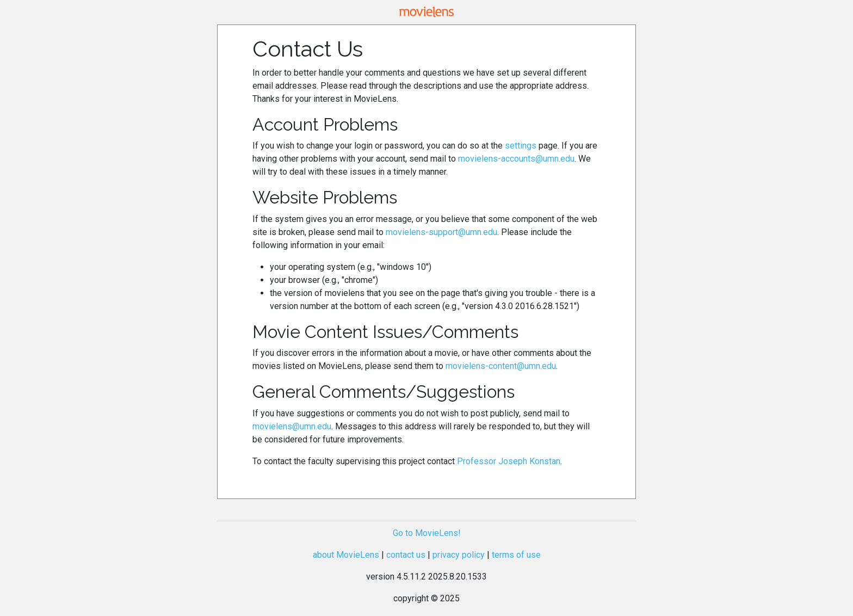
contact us (406, 555)
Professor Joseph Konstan (509, 461)
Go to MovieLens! (427, 533)
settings (521, 146)
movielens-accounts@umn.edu (516, 159)
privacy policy (459, 555)
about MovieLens (346, 555)
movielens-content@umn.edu (501, 366)
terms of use (516, 555)
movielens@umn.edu (292, 426)
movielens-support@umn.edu (441, 232)
